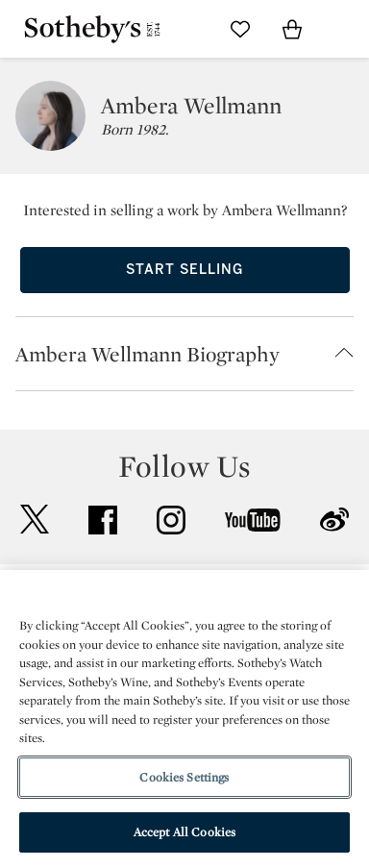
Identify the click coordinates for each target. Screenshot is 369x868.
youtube (253, 520)
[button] (184, 354)
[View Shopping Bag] (292, 29)
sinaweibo (334, 520)
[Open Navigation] (344, 29)
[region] (184, 719)
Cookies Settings (184, 777)
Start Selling (184, 270)
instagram (171, 520)
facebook (103, 520)
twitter (35, 520)
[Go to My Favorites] (240, 29)
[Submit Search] (188, 29)
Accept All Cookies (184, 832)
